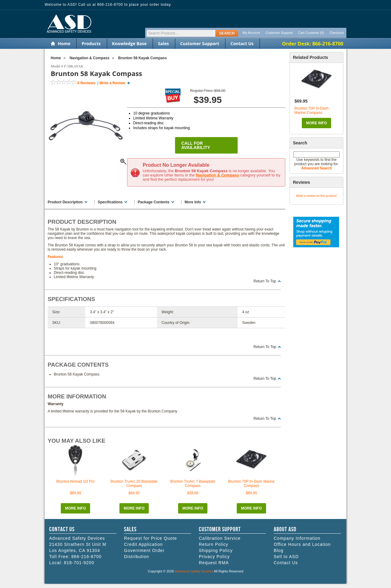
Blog (279, 550)
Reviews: (87, 83)
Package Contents (154, 202)
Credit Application (143, 544)
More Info (316, 123)
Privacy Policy (214, 557)
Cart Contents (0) (311, 33)
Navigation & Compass (217, 175)
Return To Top (265, 281)
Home (64, 44)
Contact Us (242, 44)
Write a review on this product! (316, 196)
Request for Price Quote (150, 538)
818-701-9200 (79, 563)
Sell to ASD (286, 557)
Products (91, 44)
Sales (163, 44)
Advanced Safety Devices (194, 571)
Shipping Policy (216, 550)
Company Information (297, 538)
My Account (251, 33)
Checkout (337, 33)
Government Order (144, 550)
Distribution (137, 557)
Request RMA (214, 563)
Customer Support (279, 33)
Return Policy (214, 544)
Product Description (65, 202)
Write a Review (112, 83)
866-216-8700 (86, 557)
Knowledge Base (129, 44)
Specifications (110, 202)
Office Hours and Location (302, 544)
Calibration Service (220, 538)
